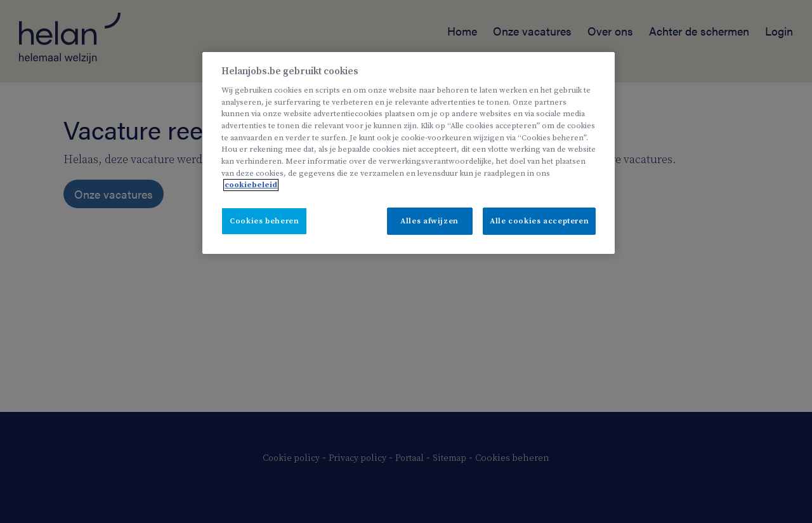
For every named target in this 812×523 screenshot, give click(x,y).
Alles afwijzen (429, 221)
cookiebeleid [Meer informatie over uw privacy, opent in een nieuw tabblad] (251, 185)
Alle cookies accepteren (539, 221)
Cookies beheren (264, 221)
